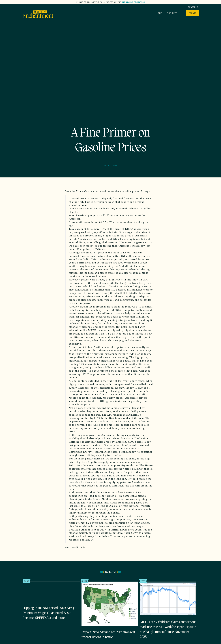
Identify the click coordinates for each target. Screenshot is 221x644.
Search (193, 7)
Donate (193, 13)
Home (159, 13)
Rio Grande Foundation (133, 2)
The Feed (172, 13)
